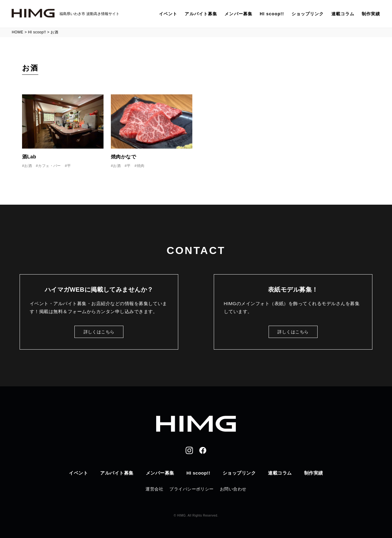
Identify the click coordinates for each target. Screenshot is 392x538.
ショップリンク (308, 14)
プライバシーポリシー (192, 489)
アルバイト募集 (201, 14)
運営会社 (154, 489)
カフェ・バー (49, 166)
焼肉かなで (123, 157)
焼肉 (141, 166)
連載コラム (343, 14)
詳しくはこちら (99, 332)
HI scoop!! (272, 14)
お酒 (28, 166)
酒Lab (29, 157)
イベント (168, 14)
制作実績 (371, 14)
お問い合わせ (233, 489)
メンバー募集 (238, 14)
